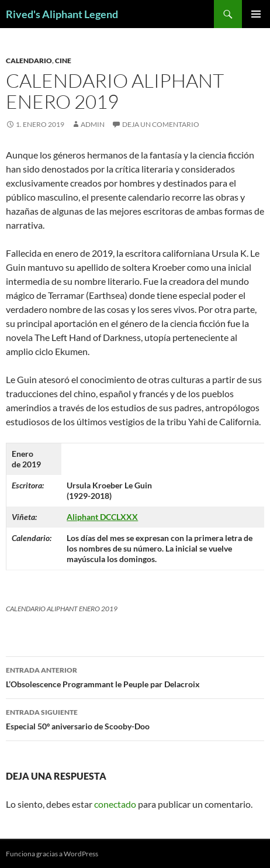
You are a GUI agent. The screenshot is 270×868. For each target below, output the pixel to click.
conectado (115, 804)
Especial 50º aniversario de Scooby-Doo (135, 718)
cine (63, 61)
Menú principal (256, 14)
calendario (29, 61)
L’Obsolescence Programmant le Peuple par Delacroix (135, 676)
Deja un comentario (161, 124)
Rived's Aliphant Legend (62, 14)
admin (93, 124)
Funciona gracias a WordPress (52, 854)
